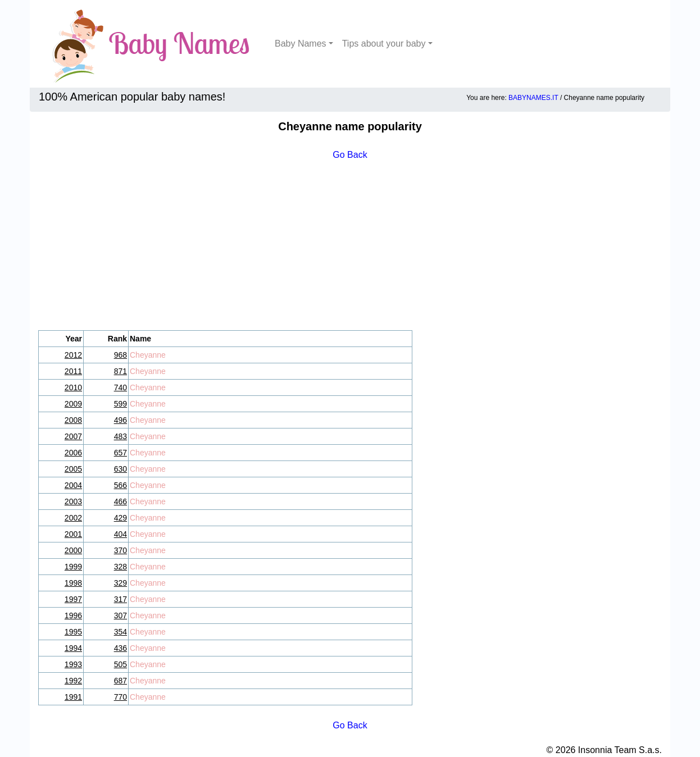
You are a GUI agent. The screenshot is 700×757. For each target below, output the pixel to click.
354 (121, 632)
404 (121, 534)
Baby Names (301, 44)
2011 (73, 371)
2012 (73, 355)
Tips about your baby (384, 44)
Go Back (350, 155)
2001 (73, 534)
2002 (73, 518)
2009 (73, 404)
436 (121, 648)
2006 (73, 453)
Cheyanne (148, 355)
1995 (73, 632)
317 (121, 599)
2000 (73, 550)
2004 (73, 485)
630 (121, 469)
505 (121, 664)
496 (121, 420)
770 (121, 697)
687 (121, 681)
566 (121, 485)
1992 (73, 681)
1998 (73, 583)
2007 (73, 436)
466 (121, 501)
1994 (73, 648)
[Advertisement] (350, 246)
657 (121, 453)
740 (121, 387)
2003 (73, 501)
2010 (73, 387)
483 (121, 436)
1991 (73, 697)
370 (121, 550)
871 (121, 371)
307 (121, 615)
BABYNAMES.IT (533, 98)
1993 (73, 664)
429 (121, 518)
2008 (73, 420)
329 (121, 583)
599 (121, 404)
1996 (73, 615)
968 (121, 355)
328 (121, 567)
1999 (73, 567)
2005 (73, 469)
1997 (73, 599)
